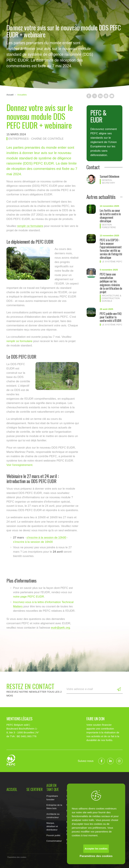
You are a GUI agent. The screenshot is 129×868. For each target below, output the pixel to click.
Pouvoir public (53, 835)
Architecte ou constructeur (53, 816)
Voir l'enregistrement (20, 465)
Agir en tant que (53, 787)
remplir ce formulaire (30, 226)
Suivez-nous (86, 761)
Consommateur (54, 841)
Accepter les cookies (96, 849)
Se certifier (34, 789)
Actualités (22, 95)
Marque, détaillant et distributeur (52, 826)
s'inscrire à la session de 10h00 (46, 537)
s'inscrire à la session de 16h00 (33, 542)
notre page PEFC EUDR (29, 597)
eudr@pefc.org (61, 628)
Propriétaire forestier (52, 798)
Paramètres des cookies (96, 856)
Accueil (10, 95)
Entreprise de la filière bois (54, 807)
